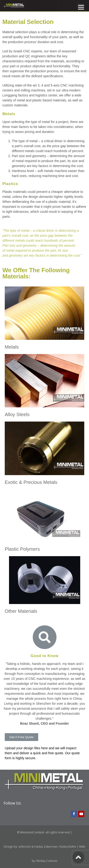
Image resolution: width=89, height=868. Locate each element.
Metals (12, 347)
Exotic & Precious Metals (31, 482)
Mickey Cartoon (47, 861)
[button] (21, 737)
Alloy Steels (17, 414)
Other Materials (21, 611)
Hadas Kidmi (67, 847)
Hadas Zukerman (46, 847)
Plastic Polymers (22, 549)
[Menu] (81, 7)
